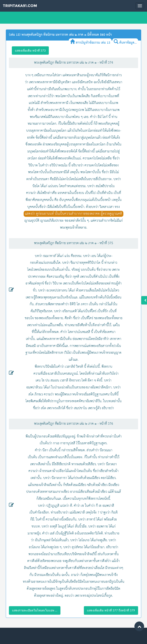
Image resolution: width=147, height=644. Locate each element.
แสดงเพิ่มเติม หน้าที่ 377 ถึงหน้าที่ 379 (111, 610)
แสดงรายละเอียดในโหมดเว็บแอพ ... (35, 610)
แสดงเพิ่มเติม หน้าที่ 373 (30, 50)
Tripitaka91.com (20, 6)
